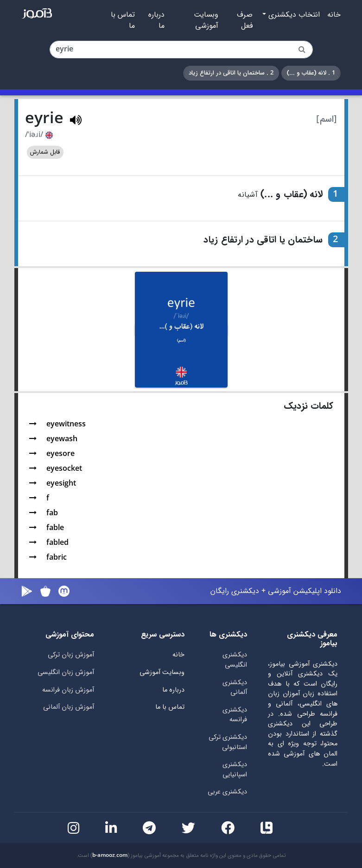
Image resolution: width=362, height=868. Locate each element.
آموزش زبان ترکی (71, 655)
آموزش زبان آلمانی (69, 707)
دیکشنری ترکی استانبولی (228, 742)
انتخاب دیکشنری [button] (293, 15)
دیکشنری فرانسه (235, 715)
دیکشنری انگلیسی (235, 660)
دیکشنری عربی (227, 792)
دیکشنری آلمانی (235, 688)
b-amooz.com (110, 856)
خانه (334, 15)
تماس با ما (123, 20)
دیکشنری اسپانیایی (235, 770)
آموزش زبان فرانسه (68, 690)
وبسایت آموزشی (206, 20)
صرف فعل (245, 20)
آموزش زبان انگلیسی (66, 672)
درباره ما (156, 20)
